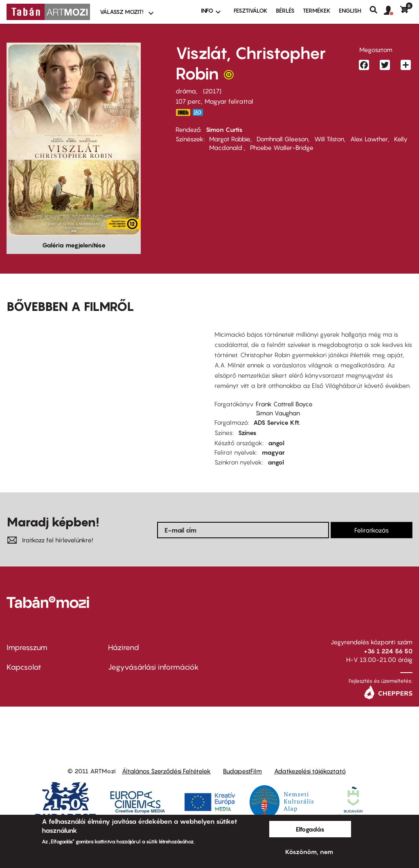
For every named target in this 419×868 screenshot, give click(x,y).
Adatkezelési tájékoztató (310, 771)
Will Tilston (329, 139)
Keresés (377, 10)
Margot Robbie (230, 139)
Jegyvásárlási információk (153, 667)
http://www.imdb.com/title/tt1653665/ (183, 112)
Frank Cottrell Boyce (284, 404)
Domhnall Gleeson (282, 139)
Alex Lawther (369, 139)
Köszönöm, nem (309, 852)
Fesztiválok (251, 10)
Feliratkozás (372, 530)
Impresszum (27, 647)
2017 (212, 91)
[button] (392, 11)
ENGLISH (350, 10)
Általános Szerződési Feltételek (166, 771)
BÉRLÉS (285, 10)
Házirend (124, 647)
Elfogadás (310, 829)
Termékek (317, 10)
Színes (247, 433)
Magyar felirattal (229, 101)
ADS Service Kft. (277, 422)
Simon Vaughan (278, 413)
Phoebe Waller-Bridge (282, 147)
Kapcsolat (24, 667)
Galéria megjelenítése (74, 245)
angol (276, 443)
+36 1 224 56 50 (388, 651)
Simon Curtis (224, 129)
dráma (186, 91)
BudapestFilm (242, 771)
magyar (273, 452)
